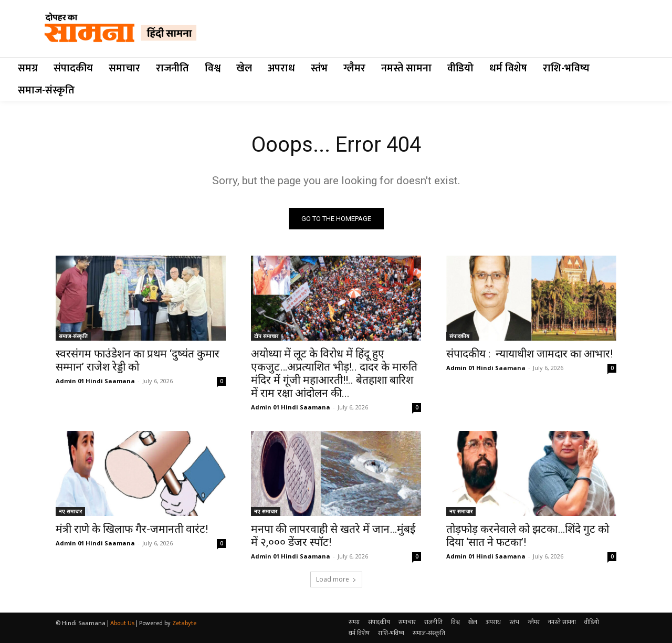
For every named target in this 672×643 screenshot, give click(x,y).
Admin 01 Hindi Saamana (95, 381)
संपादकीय (459, 336)
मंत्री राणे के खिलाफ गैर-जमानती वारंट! (132, 529)
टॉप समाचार (266, 336)
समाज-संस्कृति (73, 336)
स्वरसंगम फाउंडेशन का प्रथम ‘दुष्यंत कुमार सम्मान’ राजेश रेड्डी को (138, 360)
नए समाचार (70, 511)
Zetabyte (184, 623)
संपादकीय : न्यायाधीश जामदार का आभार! (529, 354)
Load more (336, 579)
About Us (122, 623)
